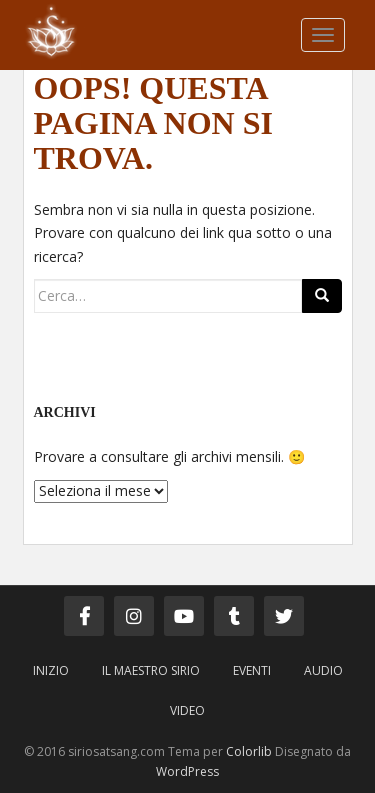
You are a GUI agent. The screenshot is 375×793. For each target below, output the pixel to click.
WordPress (187, 771)
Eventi (252, 670)
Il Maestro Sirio (151, 670)
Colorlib (249, 751)
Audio (323, 670)
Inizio (51, 670)
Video (187, 710)
